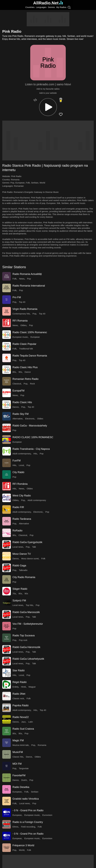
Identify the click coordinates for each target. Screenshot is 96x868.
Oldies (24, 325)
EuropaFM (18, 391)
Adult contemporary (22, 454)
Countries (30, 7)
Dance (28, 372)
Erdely (15, 687)
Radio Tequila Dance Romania (30, 356)
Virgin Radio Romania (25, 309)
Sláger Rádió (20, 589)
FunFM (17, 461)
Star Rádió (19, 670)
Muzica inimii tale (21, 745)
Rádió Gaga (19, 566)
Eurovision (47, 815)
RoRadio (17, 531)
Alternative (18, 419)
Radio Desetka (21, 787)
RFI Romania (20, 321)
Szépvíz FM (19, 601)
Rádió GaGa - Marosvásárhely (30, 426)
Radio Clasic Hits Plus (25, 367)
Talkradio (23, 570)
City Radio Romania (24, 577)
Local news (18, 547)
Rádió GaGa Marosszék (26, 612)
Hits (35, 454)
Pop (12, 183)
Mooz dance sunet (30, 558)
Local (21, 465)
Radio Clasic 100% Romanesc (30, 332)
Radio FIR (18, 507)
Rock (32, 384)
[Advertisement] (48, 19)
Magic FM (18, 740)
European (20, 183)
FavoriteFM (19, 775)
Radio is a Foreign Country (28, 822)
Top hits (29, 605)
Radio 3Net (19, 694)
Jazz (24, 722)
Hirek (24, 687)
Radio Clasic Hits (22, 402)
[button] (48, 107)
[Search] (69, 7)
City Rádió (18, 472)
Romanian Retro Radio (25, 379)
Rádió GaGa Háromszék (26, 647)
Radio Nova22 (21, 717)
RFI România (20, 484)
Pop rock (23, 640)
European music (20, 337)
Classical (17, 384)
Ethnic (15, 827)
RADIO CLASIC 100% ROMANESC (33, 437)
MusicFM (18, 752)
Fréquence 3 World (23, 845)
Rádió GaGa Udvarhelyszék (28, 659)
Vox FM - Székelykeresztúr (28, 624)
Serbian (35, 183)
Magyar (32, 687)
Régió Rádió (20, 682)
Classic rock (18, 698)
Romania (15, 180)
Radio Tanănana (22, 519)
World (42, 183)
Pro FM (17, 297)
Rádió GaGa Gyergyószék (27, 542)
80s (14, 372)
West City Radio (22, 496)
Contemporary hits (21, 314)
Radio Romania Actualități (27, 274)
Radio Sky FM (21, 414)
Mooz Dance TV (22, 554)
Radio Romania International (29, 286)
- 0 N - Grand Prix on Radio (28, 810)
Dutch (24, 780)
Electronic (30, 419)
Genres (51, 7)
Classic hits (18, 757)
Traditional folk (26, 349)
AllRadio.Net (48, 3)
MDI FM (17, 764)
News (22, 279)
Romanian (19, 186)
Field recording (28, 827)
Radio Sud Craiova (23, 729)
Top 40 (22, 302)
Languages (41, 7)
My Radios (61, 7)
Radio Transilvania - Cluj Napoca (31, 449)
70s (14, 593)
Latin (31, 722)
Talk (34, 547)
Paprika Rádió (21, 705)
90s (20, 372)
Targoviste (24, 768)
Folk (28, 183)
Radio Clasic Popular (24, 344)
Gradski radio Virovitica (26, 799)
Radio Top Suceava (24, 635)
